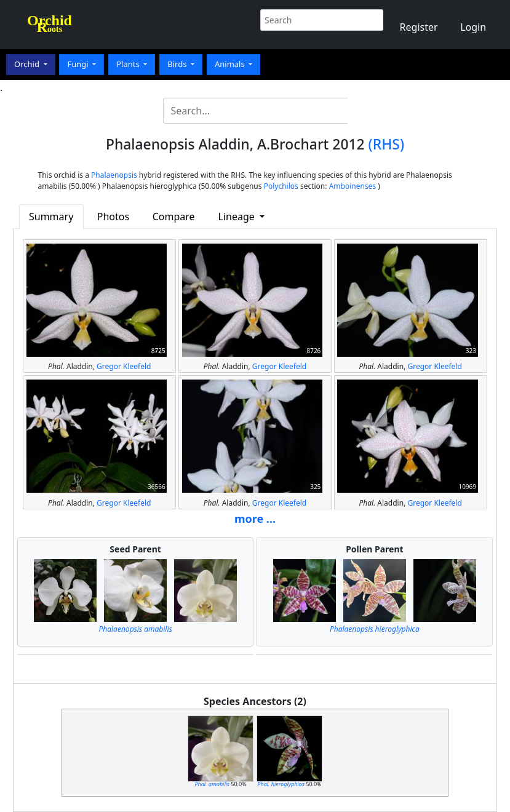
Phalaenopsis (114, 175)
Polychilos (281, 186)
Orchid (28, 64)
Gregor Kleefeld (124, 366)
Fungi (79, 64)
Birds (178, 64)
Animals (231, 64)
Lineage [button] (237, 217)
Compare (174, 217)
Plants (129, 64)
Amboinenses (353, 186)
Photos (113, 217)
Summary (51, 217)
